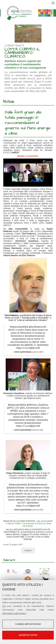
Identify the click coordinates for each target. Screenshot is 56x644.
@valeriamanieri (33, 423)
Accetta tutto (28, 635)
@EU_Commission (30, 408)
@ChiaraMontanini (37, 485)
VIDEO (7, 153)
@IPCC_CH (13, 408)
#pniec (36, 342)
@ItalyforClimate (15, 488)
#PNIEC (14, 411)
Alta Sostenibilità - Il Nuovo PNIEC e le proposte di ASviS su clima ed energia (29, 523)
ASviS (10, 45)
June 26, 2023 (38, 352)
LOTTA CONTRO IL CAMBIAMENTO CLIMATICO (22, 53)
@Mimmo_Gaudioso (37, 405)
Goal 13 (19, 45)
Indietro (28, 550)
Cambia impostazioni (28, 624)
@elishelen (43, 345)
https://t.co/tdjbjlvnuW (28, 348)
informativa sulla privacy (14, 613)
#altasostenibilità (19, 327)
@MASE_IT (30, 345)
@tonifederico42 (37, 327)
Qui (4, 606)
